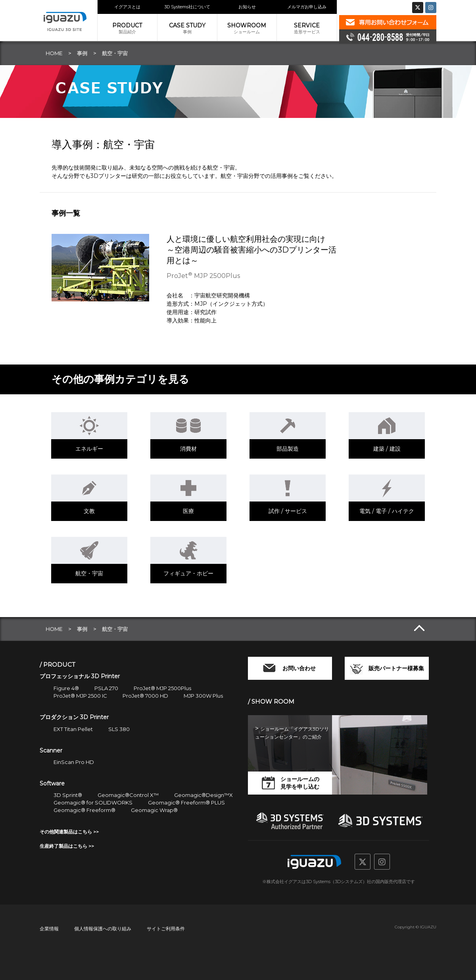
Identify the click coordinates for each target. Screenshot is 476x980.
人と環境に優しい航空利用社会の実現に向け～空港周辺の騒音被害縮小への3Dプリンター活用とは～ (251, 250)
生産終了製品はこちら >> (67, 846)
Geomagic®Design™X (203, 795)
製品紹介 (127, 28)
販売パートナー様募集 (396, 668)
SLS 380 (119, 729)
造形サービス (307, 28)
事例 (187, 28)
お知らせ (247, 7)
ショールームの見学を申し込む (300, 783)
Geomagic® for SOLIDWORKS (93, 803)
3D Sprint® (68, 795)
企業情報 (49, 929)
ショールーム (247, 28)
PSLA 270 (106, 688)
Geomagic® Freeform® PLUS (186, 803)
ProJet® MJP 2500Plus (162, 688)
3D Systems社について (187, 7)
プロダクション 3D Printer (74, 717)
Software (52, 783)
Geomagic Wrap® (154, 810)
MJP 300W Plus (203, 696)
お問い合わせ (299, 668)
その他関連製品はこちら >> (69, 832)
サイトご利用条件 (166, 929)
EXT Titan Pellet (73, 729)
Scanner (51, 750)
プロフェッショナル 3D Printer (80, 676)
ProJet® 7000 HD (145, 696)
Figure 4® (66, 688)
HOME (54, 53)
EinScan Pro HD (74, 762)
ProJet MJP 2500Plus (203, 276)
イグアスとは (127, 7)
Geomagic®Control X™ (128, 795)
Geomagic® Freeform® (84, 810)
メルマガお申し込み (307, 7)
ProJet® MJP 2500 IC (80, 696)
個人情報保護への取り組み (103, 929)
